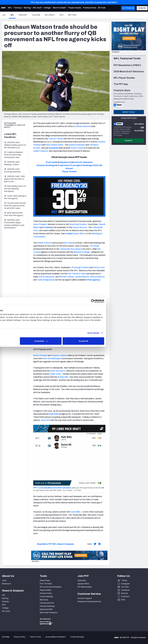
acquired (54, 148)
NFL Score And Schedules (51, 587)
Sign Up (129, 141)
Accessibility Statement (56, 637)
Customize (74, 341)
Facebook (125, 590)
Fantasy (23, 15)
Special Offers (83, 584)
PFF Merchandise (85, 587)
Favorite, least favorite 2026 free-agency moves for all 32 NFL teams (15, 206)
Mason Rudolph (40, 355)
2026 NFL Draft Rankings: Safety (12, 163)
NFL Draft (50, 15)
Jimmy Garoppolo (46, 277)
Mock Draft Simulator (49, 613)
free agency (94, 280)
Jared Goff (45, 420)
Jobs (4, 580)
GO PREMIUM (128, 8)
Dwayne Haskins (59, 355)
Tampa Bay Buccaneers (71, 249)
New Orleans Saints (55, 145)
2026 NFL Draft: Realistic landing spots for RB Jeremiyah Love (15, 145)
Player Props (45, 580)
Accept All (112, 341)
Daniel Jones (55, 374)
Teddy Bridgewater (46, 280)
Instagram (125, 584)
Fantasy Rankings (47, 606)
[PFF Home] (3, 8)
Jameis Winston (82, 277)
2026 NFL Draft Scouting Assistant (12, 170)
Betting (72, 15)
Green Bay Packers (78, 224)
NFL (13, 15)
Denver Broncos (80, 227)
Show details (119, 333)
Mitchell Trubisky (66, 277)
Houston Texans (56, 139)
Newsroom (6, 584)
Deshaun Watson (82, 126)
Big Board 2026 (46, 609)
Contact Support (85, 598)
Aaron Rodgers (40, 224)
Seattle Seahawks (77, 145)
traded (47, 227)
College (36, 15)
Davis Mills (75, 512)
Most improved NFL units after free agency (14, 214)
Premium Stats (46, 593)
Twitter (124, 580)
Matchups (44, 600)
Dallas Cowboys (41, 151)
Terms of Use (35, 637)
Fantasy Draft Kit (47, 603)
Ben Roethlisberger (52, 358)
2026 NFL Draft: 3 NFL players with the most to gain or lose (15, 179)
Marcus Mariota (97, 277)
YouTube (125, 587)
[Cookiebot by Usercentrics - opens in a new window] (119, 301)
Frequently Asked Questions (89, 602)
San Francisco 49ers (77, 274)
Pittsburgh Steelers (80, 267)
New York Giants (58, 371)
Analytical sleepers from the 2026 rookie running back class (14, 155)
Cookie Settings (77, 637)
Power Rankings (46, 597)
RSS (123, 600)
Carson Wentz (79, 234)
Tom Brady (94, 246)
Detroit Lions (99, 267)
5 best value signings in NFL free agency (15, 197)
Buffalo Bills (63, 377)
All (4, 15)
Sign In (142, 8)
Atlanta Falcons (44, 243)
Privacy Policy (20, 637)
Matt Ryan (68, 243)
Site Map (6, 637)
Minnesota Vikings (82, 252)
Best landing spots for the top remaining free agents (15, 189)
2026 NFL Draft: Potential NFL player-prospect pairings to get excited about (14, 224)
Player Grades (45, 590)
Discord (124, 593)
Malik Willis (54, 414)
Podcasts (125, 597)
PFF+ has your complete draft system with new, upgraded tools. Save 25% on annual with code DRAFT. (74, 2)
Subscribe (82, 580)
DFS (62, 15)
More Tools (129, 112)
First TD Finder (46, 584)
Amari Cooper (77, 148)
